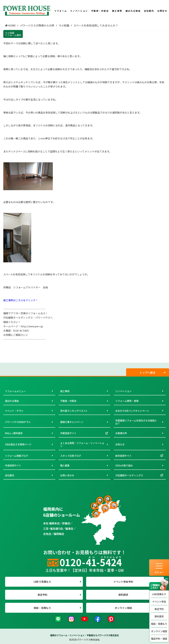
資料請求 (159, 616)
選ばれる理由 (12, 401)
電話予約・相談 (159, 639)
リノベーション (123, 391)
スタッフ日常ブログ (71, 456)
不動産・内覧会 (68, 401)
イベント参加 (159, 601)
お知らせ (120, 444)
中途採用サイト (13, 465)
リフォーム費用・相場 (127, 401)
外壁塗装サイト (68, 433)
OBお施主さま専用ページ (18, 444)
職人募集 (65, 465)
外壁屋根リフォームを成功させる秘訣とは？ (136, 422)
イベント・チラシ (14, 411)
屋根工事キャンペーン (72, 422)
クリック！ (32, 300)
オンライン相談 (159, 631)
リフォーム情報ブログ (17, 456)
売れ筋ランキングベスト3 (74, 411)
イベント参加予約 (123, 582)
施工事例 (65, 391)
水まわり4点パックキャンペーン (132, 411)
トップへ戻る (148, 372)
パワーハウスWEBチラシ (18, 422)
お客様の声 (121, 433)
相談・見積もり (159, 624)
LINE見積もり (159, 594)
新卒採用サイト (123, 456)
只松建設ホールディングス (129, 475)
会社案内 (10, 475)
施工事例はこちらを (14, 300)
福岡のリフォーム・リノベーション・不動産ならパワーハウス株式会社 (84, 635)
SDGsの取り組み (124, 465)
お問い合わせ (67, 475)
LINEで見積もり (42, 582)
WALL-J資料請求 (14, 433)
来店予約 (159, 609)
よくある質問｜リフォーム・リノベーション (82, 444)
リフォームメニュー (15, 391)
